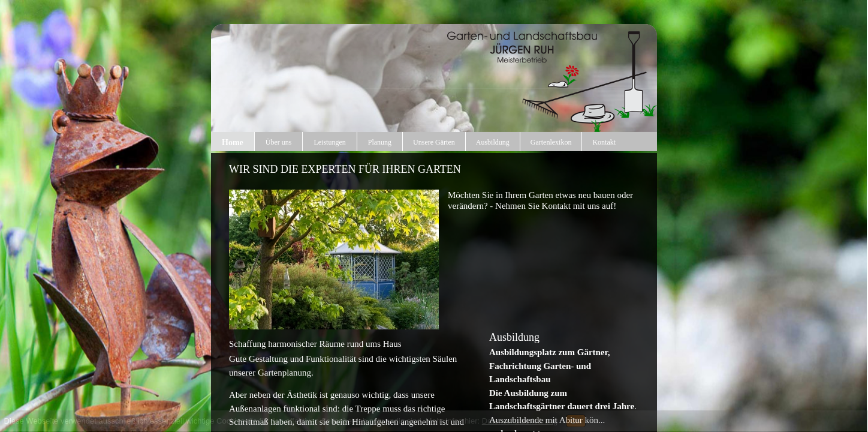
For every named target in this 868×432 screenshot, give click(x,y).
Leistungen (329, 142)
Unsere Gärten (434, 142)
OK (576, 421)
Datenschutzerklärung (520, 421)
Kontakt (604, 142)
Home (233, 142)
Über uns (279, 142)
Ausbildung (493, 142)
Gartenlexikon (551, 142)
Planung (380, 142)
